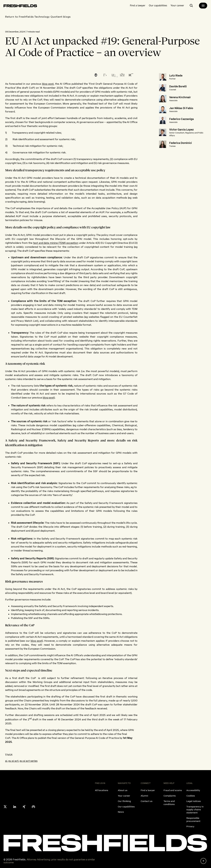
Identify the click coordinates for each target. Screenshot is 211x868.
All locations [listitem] (102, 790)
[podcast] (33, 807)
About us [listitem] (123, 790)
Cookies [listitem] (191, 796)
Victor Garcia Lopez (181, 130)
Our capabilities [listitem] (126, 807)
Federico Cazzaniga (181, 119)
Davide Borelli (178, 86)
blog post (48, 84)
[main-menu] (203, 5)
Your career (177, 5)
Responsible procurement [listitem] (193, 820)
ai (6, 761)
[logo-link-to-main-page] (20, 6)
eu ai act (13, 761)
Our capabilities (158, 5)
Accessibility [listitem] (193, 790)
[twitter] (104, 75)
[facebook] (122, 75)
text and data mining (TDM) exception (56, 243)
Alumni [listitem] (144, 796)
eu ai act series (29, 761)
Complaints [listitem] (170, 796)
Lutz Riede (176, 76)
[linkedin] (113, 75)
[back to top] (203, 861)
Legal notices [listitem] (194, 801)
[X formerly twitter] (5, 807)
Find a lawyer (138, 5)
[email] (96, 75)
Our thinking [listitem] (124, 801)
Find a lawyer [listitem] (148, 790)
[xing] (24, 807)
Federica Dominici (181, 143)
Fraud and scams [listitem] (173, 790)
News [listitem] (121, 812)
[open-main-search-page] (191, 5)
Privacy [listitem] (190, 826)
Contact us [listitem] (147, 801)
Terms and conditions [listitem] (169, 803)
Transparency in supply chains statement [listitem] (195, 810)
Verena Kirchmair (180, 97)
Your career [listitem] (124, 796)
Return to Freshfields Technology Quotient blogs (38, 17)
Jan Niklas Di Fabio (181, 108)
